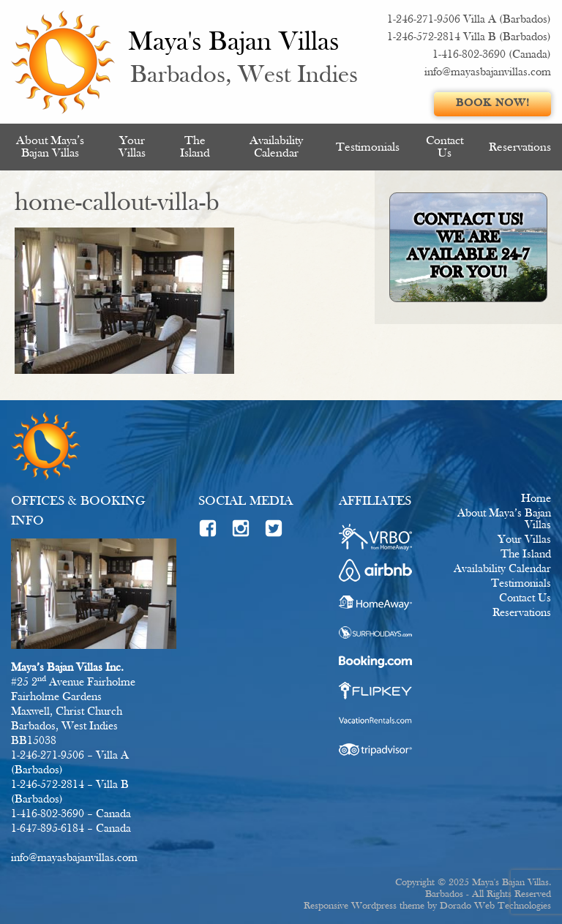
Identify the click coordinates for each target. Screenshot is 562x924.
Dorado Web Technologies (495, 906)
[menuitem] (50, 147)
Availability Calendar (276, 147)
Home (536, 499)
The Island (195, 147)
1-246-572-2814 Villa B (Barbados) (469, 37)
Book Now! (493, 104)
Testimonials (368, 147)
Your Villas (132, 147)
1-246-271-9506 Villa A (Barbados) (469, 20)
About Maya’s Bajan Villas (50, 147)
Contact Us (445, 147)
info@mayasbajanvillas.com (488, 72)
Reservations (520, 147)
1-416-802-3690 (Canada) (492, 55)
